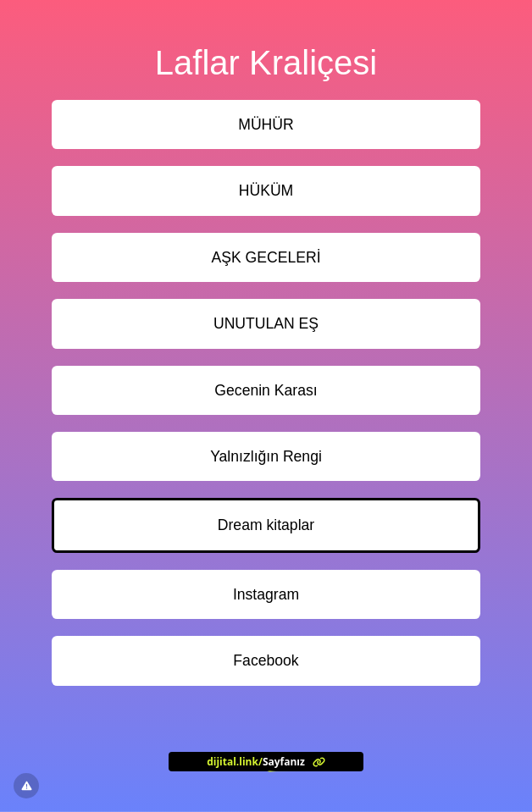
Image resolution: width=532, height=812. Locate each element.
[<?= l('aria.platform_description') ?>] (266, 761)
